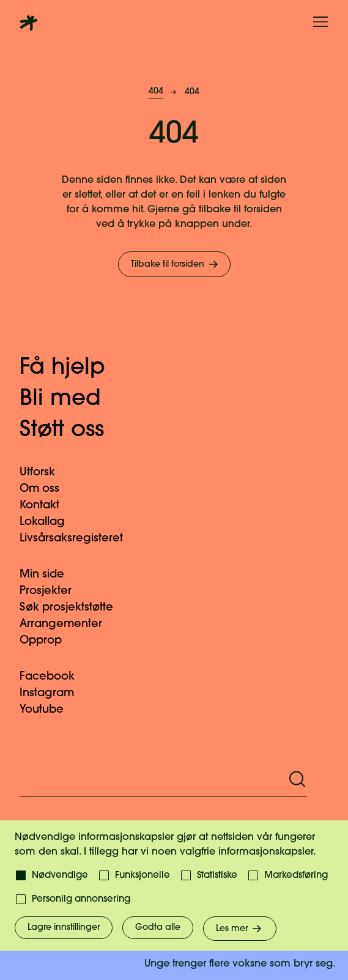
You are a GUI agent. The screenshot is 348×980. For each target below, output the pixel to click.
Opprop (48, 641)
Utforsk (45, 473)
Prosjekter (53, 591)
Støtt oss (74, 431)
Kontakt (47, 506)
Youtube (49, 710)
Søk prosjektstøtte (74, 608)
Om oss (47, 489)
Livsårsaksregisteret (79, 539)
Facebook (54, 677)
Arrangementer (68, 624)
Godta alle (158, 928)
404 (156, 91)
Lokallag (50, 522)
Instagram (54, 693)
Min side (49, 575)
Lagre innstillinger (64, 928)
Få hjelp (75, 368)
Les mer (240, 929)
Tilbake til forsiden (176, 264)
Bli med (73, 399)
